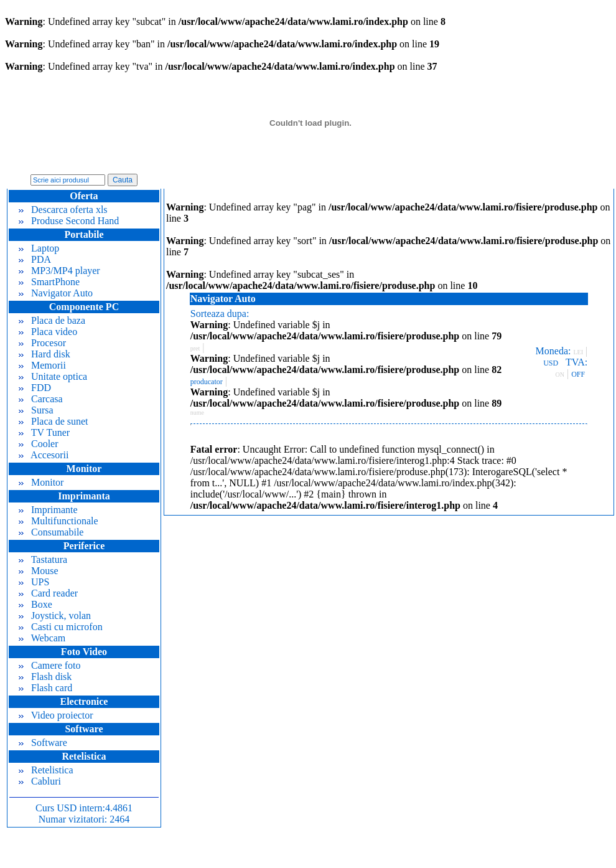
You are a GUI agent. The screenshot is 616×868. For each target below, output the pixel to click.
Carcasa (41, 399)
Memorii (42, 365)
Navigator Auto (56, 293)
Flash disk (45, 677)
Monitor (41, 482)
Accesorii (44, 455)
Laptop (39, 248)
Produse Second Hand (69, 221)
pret (195, 348)
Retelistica (46, 770)
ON (560, 375)
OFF (578, 374)
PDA (35, 259)
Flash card (45, 688)
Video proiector (56, 715)
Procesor (42, 343)
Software (43, 743)
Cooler (39, 444)
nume (197, 413)
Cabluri (40, 781)
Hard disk (44, 354)
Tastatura (43, 559)
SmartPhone (49, 282)
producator (207, 382)
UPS (34, 582)
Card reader (48, 593)
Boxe (35, 604)
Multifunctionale (58, 521)
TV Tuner (44, 432)
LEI (578, 352)
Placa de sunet (54, 421)
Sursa (36, 410)
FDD (35, 388)
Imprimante (48, 510)
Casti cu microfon (61, 627)
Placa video (48, 332)
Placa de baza (52, 320)
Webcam (42, 638)
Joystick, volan (55, 616)
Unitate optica (53, 376)
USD (551, 363)
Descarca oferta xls (63, 210)
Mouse (39, 571)
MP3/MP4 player (59, 271)
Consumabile (51, 532)
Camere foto (50, 665)
